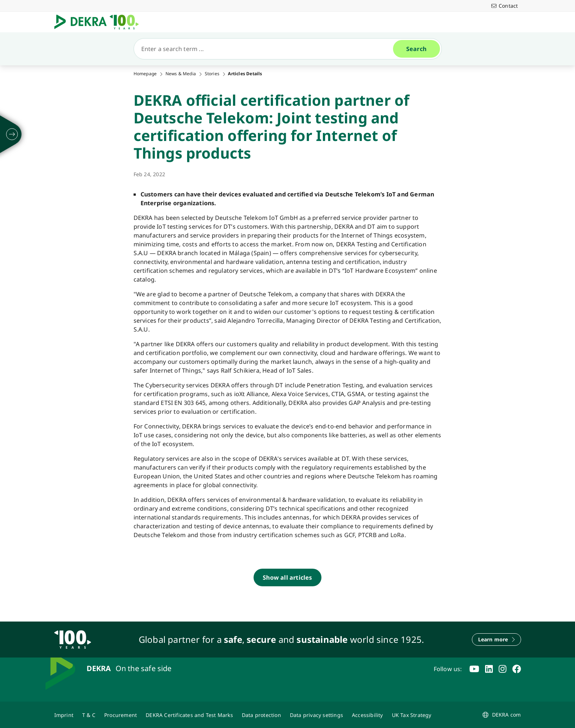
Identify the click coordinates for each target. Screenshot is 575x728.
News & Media (181, 74)
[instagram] (503, 669)
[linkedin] (489, 669)
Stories (212, 74)
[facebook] (517, 669)
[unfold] (12, 134)
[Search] (266, 49)
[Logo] (99, 22)
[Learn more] (496, 640)
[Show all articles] (287, 577)
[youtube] (474, 669)
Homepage (145, 74)
